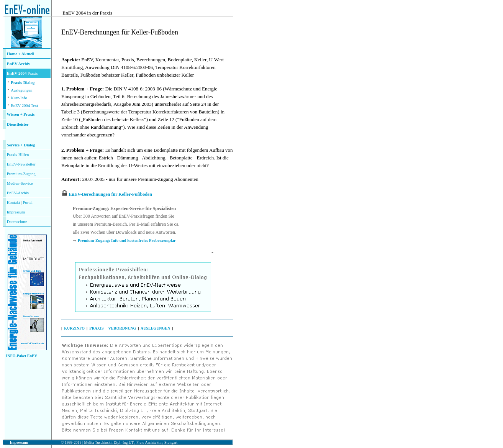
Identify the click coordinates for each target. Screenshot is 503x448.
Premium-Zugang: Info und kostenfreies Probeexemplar (127, 240)
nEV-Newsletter (22, 164)
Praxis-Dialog (23, 83)
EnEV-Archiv (18, 193)
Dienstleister (18, 124)
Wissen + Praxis (21, 114)
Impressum (16, 212)
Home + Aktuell (21, 54)
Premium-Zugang (21, 174)
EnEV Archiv (19, 64)
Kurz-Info (19, 98)
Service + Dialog (21, 145)
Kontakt (13, 203)
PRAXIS (96, 328)
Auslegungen (21, 90)
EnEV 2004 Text (24, 106)
